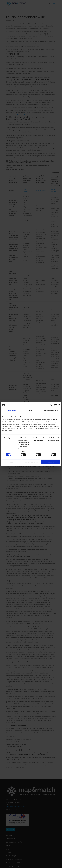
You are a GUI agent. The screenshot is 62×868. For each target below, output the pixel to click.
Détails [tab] (31, 410)
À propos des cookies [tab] (51, 410)
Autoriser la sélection (31, 462)
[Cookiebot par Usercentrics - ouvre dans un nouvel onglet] (52, 405)
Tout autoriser (50, 462)
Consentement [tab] (11, 410)
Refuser (12, 462)
